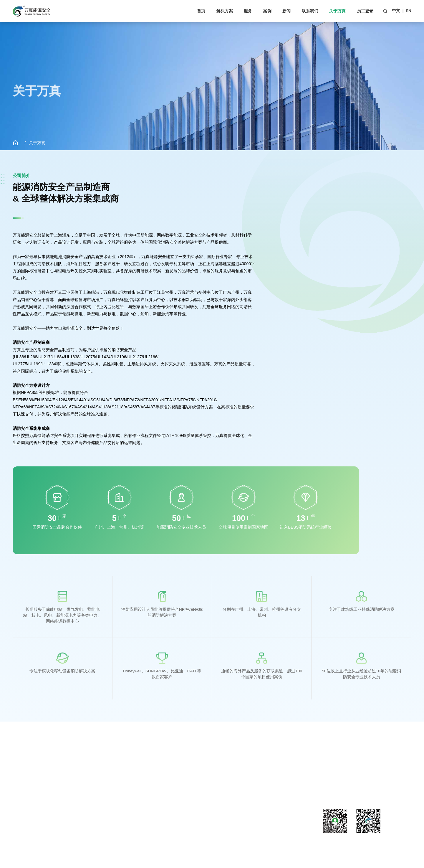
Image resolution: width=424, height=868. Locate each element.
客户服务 (84, 776)
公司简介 (210, 776)
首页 (201, 11)
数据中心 (21, 808)
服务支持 (84, 766)
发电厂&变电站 (26, 824)
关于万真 (337, 11)
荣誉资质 (210, 792)
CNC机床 (21, 816)
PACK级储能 (24, 784)
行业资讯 (147, 784)
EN (409, 11)
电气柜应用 (23, 800)
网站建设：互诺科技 (175, 850)
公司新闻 (147, 776)
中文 (396, 11)
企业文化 (210, 800)
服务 (248, 11)
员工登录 (365, 11)
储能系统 (21, 776)
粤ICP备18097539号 (140, 850)
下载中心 (84, 784)
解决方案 (225, 11)
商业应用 (21, 792)
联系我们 (310, 11)
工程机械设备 (25, 832)
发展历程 (210, 784)
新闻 (286, 11)
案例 (267, 11)
